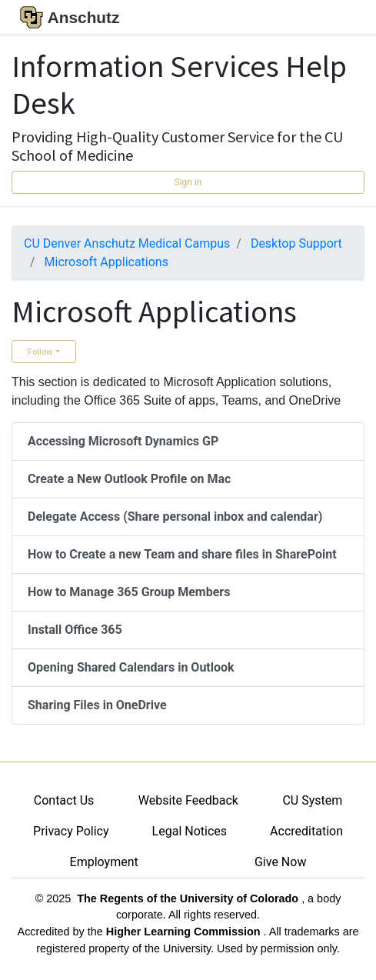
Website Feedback (188, 800)
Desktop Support (296, 243)
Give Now (280, 862)
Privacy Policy (71, 831)
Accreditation (306, 831)
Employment (104, 862)
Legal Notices (190, 831)
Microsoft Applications (106, 262)
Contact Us (64, 800)
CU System (312, 800)
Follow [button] (40, 351)
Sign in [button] (188, 182)
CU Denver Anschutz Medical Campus (127, 243)
